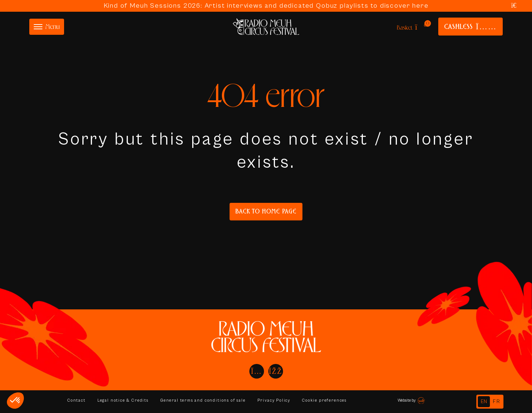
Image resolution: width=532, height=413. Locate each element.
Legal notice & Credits (124, 400)
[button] (15, 401)
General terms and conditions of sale (206, 400)
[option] (497, 402)
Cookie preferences (330, 400)
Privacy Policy (278, 400)
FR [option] (497, 402)
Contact (77, 400)
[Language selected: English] (490, 402)
